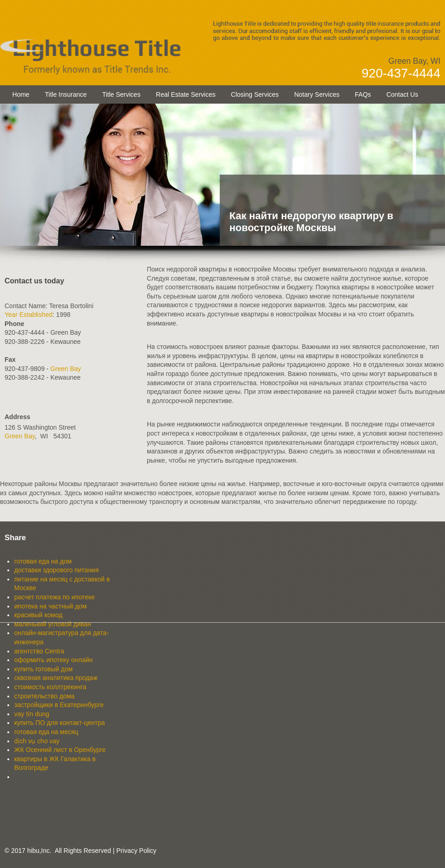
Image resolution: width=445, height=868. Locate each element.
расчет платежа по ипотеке (55, 597)
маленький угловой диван (53, 624)
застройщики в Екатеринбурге (59, 705)
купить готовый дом (43, 669)
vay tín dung (32, 714)
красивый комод (38, 615)
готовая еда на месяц (46, 732)
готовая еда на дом (43, 561)
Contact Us (402, 94)
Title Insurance (66, 94)
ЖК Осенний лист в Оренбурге (60, 750)
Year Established (29, 315)
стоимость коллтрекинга (50, 687)
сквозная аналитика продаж (56, 678)
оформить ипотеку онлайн (53, 660)
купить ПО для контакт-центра (60, 723)
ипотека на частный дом (50, 606)
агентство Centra (39, 651)
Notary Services (317, 94)
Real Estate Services (186, 94)
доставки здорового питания (56, 570)
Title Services (122, 94)
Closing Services (255, 94)
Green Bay (66, 369)
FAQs (363, 94)
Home (21, 94)
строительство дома (44, 696)
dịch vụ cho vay (37, 741)
